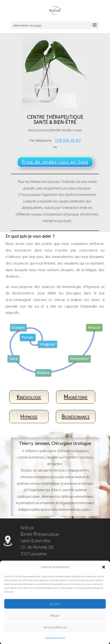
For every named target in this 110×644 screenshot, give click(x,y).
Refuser (55, 616)
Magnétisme (76, 397)
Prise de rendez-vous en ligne (55, 162)
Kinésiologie (29, 397)
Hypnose (29, 417)
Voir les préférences (55, 627)
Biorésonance (76, 417)
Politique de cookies (55, 637)
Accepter (55, 604)
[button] (104, 567)
